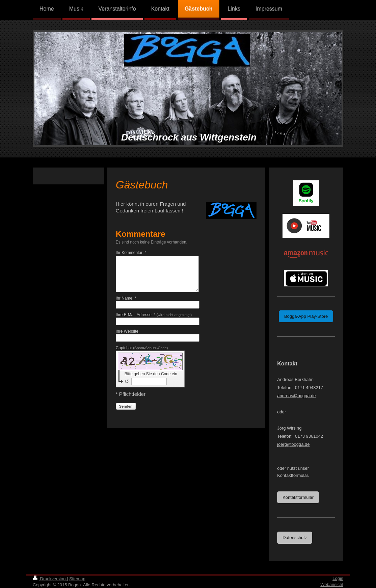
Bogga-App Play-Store (306, 316)
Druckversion (50, 579)
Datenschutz (295, 538)
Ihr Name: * (126, 298)
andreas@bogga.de (296, 396)
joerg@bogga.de (293, 444)
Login (338, 578)
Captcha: (142, 348)
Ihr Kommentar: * (131, 253)
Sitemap (77, 579)
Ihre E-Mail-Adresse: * (154, 315)
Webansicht (332, 584)
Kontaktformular (298, 497)
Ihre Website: (128, 331)
